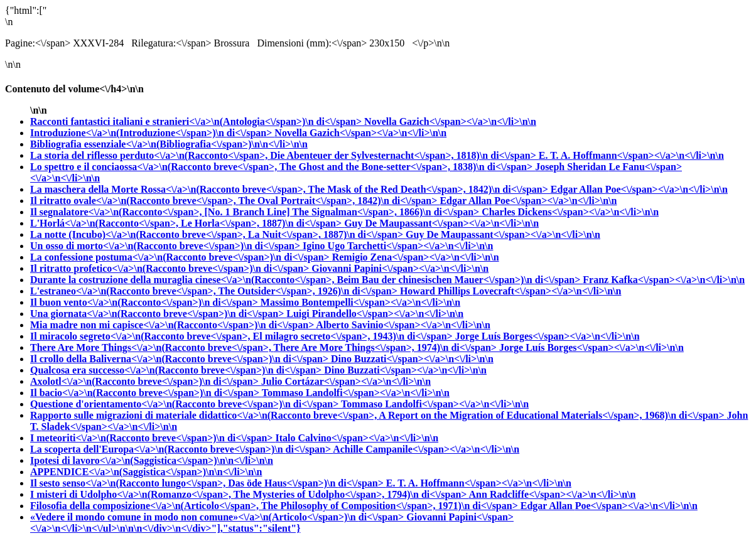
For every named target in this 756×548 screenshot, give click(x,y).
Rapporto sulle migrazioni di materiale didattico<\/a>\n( (379, 415)
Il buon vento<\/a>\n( (145, 302)
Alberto (403, 325)
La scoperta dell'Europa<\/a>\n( (181, 449)
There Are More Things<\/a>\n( (265, 347)
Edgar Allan (639, 189)
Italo (357, 438)
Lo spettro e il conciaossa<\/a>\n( (283, 167)
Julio (346, 381)
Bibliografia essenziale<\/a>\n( (169, 144)
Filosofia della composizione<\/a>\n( (275, 506)
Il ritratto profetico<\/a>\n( (171, 268)
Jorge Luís (548, 336)
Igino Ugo (398, 246)
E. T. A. (631, 155)
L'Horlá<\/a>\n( (187, 223)
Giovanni (400, 268)
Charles (570, 212)
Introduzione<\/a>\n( (152, 133)
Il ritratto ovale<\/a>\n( (235, 201)
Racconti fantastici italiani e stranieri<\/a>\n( (197, 121)
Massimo (360, 302)
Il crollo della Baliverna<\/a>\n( (181, 359)
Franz (664, 280)
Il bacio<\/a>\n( (146, 393)
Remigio (416, 257)
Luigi (375, 314)
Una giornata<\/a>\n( (158, 314)
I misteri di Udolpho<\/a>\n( (250, 494)
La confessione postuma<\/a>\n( (181, 257)
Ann (553, 494)
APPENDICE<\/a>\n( (146, 472)
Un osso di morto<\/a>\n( (166, 246)
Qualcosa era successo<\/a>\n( (177, 370)
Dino (412, 359)
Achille (426, 449)
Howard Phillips (511, 291)
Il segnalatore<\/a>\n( (256, 212)
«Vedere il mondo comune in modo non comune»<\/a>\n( (218, 517)
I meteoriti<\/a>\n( (153, 438)
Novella (450, 121)
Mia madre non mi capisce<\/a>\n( (173, 325)
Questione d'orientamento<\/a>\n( (186, 404)
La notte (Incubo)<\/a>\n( (218, 234)
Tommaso (356, 393)
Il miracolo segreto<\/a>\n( (243, 336)
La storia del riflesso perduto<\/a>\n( (284, 155)
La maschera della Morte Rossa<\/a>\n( (290, 189)
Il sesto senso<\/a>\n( (208, 483)
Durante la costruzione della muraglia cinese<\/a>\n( (306, 280)
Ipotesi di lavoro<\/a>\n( (152, 460)
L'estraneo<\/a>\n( (215, 291)
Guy (441, 223)
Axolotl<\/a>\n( (146, 381)
